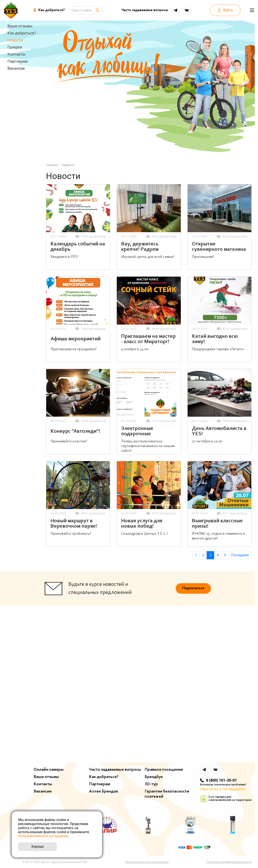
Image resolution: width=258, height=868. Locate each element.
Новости (15, 40)
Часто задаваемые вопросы (145, 10)
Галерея (15, 47)
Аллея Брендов (103, 791)
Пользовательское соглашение (147, 862)
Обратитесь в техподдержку (222, 789)
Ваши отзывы (20, 26)
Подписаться (193, 588)
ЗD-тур (151, 784)
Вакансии (16, 68)
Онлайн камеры (49, 770)
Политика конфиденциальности (229, 862)
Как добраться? (22, 33)
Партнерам (18, 61)
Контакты (16, 54)
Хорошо (38, 847)
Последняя (240, 555)
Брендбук (154, 777)
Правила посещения (164, 770)
